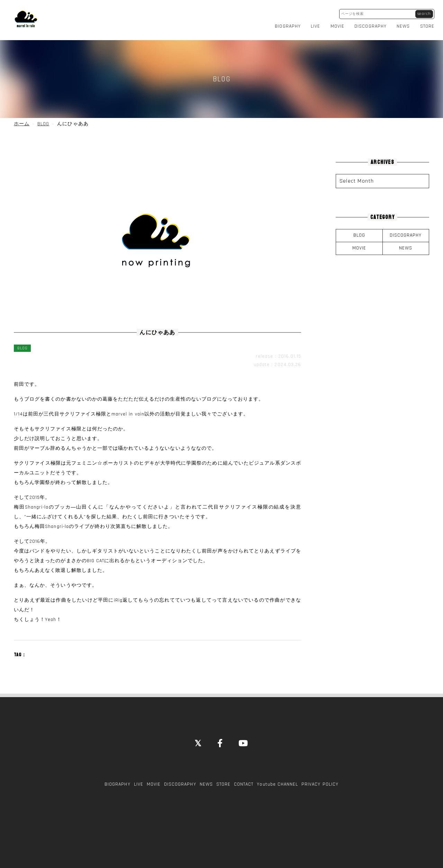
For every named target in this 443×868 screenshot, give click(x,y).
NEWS (403, 26)
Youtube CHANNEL (277, 783)
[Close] (198, 742)
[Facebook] (220, 742)
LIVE (315, 26)
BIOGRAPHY (288, 26)
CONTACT (244, 783)
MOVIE (337, 26)
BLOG (359, 234)
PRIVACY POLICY (320, 783)
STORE (427, 26)
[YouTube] (243, 742)
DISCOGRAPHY (370, 26)
